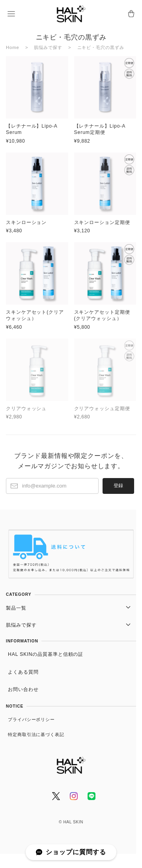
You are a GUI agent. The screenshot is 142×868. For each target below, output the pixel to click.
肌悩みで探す (48, 47)
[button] (11, 14)
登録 (118, 486)
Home (13, 47)
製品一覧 (16, 608)
